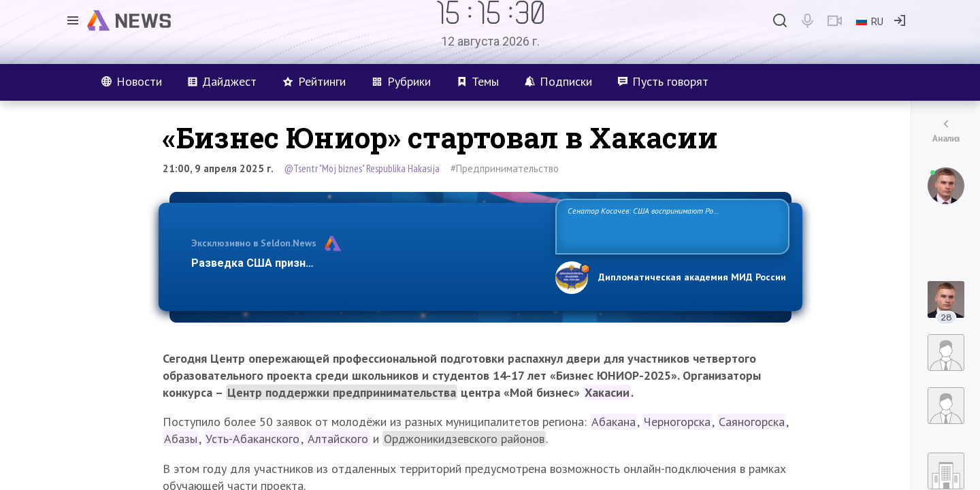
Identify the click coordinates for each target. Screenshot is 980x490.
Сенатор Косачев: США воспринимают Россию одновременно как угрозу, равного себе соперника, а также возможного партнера (670, 226)
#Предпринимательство (505, 168)
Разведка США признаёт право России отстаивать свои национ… (366, 263)
